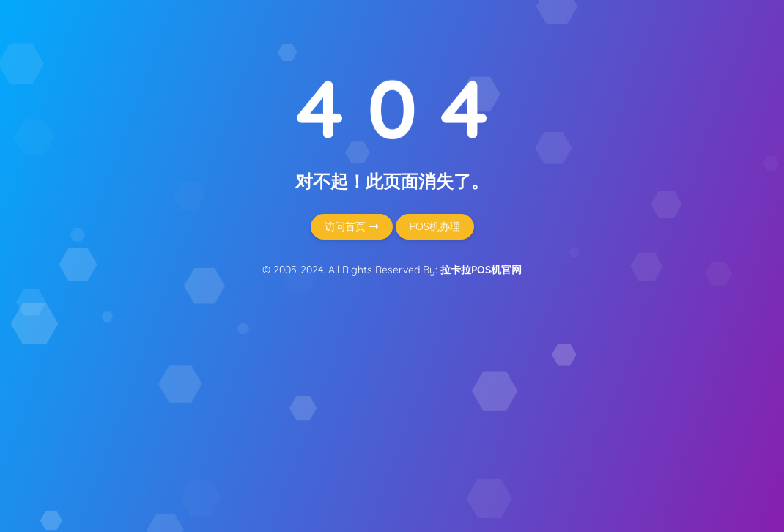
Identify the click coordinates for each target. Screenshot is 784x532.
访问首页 (352, 226)
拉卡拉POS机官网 (481, 270)
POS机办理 (435, 226)
